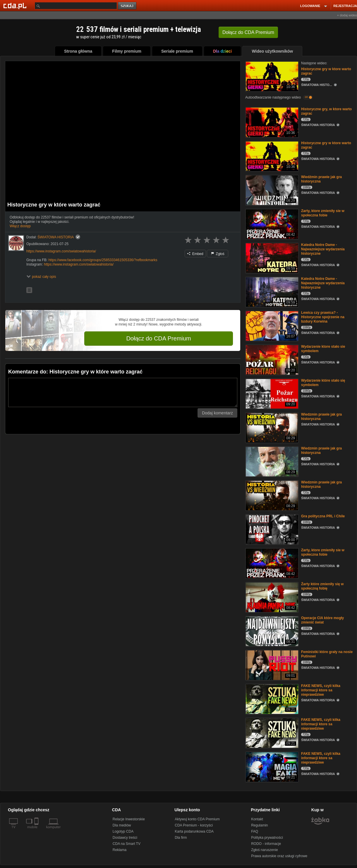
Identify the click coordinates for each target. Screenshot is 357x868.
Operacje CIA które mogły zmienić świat (322, 620)
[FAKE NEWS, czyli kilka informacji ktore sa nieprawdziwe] (271, 699)
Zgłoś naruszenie (264, 850)
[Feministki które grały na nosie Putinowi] (271, 665)
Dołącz (248, 32)
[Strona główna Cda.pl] (16, 6)
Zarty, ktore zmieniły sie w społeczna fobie (323, 213)
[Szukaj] (76, 6)
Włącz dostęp (20, 226)
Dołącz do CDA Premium (158, 338)
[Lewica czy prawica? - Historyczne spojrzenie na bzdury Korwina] (271, 325)
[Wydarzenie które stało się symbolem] (271, 393)
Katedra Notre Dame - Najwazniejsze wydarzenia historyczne (323, 249)
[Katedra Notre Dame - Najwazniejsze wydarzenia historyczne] (271, 258)
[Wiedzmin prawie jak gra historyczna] (271, 427)
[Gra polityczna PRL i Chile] (271, 529)
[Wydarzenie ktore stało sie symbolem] (271, 359)
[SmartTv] (37, 831)
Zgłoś (218, 254)
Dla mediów (122, 825)
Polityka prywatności (267, 838)
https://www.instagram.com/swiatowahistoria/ (61, 251)
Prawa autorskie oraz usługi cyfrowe (279, 856)
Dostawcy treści (125, 838)
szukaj (128, 6)
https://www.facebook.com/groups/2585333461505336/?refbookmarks (103, 260)
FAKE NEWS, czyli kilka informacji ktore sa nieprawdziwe (321, 690)
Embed (195, 254)
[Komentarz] (123, 392)
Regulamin (259, 825)
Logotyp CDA (123, 831)
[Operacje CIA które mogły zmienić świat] (271, 631)
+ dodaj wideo (347, 15)
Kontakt (257, 819)
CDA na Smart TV (127, 844)
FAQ (255, 831)
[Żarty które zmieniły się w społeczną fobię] (271, 597)
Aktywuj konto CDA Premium (197, 819)
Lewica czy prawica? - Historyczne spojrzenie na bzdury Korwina (323, 317)
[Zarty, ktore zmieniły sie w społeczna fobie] (271, 224)
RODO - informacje (266, 844)
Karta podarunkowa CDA (194, 831)
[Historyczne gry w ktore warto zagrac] (271, 76)
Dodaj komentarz (217, 413)
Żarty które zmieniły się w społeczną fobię (322, 586)
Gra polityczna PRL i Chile (323, 516)
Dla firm (181, 838)
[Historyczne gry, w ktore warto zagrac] (271, 122)
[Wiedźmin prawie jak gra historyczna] (271, 190)
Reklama (120, 850)
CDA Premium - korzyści (194, 825)
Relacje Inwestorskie (129, 819)
